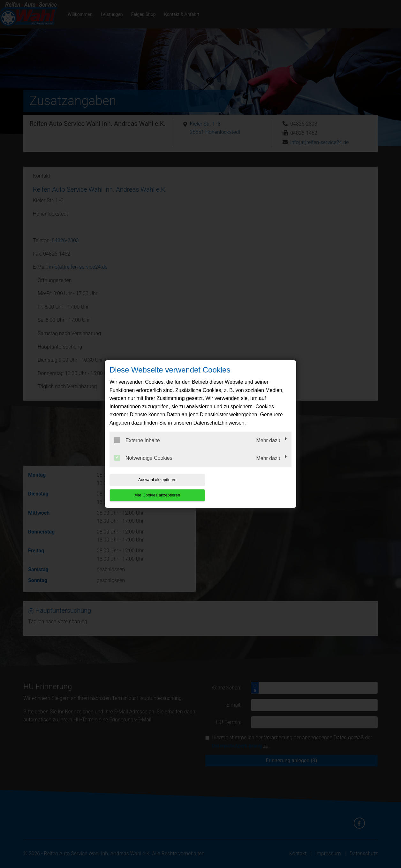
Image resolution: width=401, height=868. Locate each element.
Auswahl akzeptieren (150, 487)
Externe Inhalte (137, 448)
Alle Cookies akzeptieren (250, 487)
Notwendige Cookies (143, 466)
